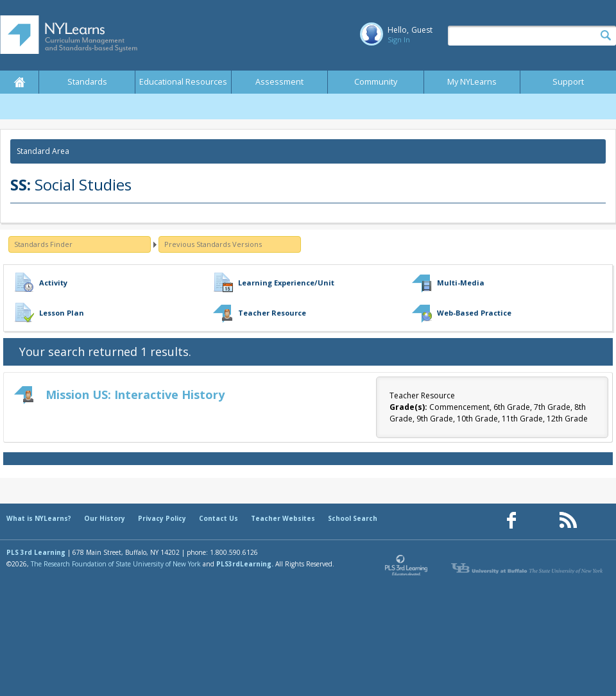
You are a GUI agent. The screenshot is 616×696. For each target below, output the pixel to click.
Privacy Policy (162, 518)
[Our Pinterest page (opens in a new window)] (540, 521)
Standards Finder (43, 244)
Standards (87, 82)
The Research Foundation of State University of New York (116, 564)
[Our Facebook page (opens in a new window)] (511, 521)
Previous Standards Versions (213, 244)
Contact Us (218, 518)
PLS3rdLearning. (245, 564)
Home (19, 82)
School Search (353, 518)
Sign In (399, 39)
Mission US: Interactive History (135, 395)
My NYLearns (472, 82)
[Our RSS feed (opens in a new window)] (568, 521)
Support (568, 82)
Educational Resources (183, 82)
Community (376, 82)
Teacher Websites (283, 518)
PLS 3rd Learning (36, 552)
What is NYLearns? (39, 518)
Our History (105, 518)
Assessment (279, 82)
